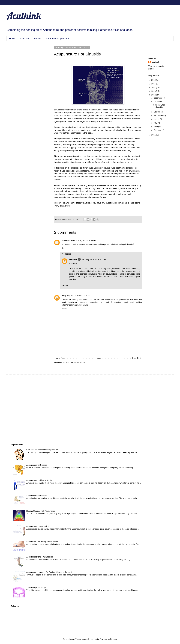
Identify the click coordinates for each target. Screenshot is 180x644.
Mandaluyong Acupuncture (77, 305)
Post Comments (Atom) (75, 363)
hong (64, 296)
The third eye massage (36, 588)
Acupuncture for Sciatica (37, 465)
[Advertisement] (27, 63)
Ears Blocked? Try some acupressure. (42, 450)
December (158, 98)
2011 (154, 135)
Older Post (136, 358)
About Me (24, 39)
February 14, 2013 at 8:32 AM (94, 259)
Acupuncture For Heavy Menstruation (42, 542)
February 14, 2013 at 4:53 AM (83, 241)
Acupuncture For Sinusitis (160, 106)
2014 (154, 87)
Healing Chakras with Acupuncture (41, 511)
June (156, 126)
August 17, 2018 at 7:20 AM (79, 296)
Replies (68, 254)
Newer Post (60, 358)
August (157, 119)
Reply (64, 248)
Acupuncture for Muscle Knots (39, 480)
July (156, 123)
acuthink (67, 219)
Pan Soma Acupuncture (57, 39)
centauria (95, 639)
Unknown (66, 241)
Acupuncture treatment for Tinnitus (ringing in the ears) (49, 572)
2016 (154, 84)
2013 (154, 91)
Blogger (114, 639)
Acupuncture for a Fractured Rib (40, 557)
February (158, 130)
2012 (154, 95)
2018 (154, 80)
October (157, 112)
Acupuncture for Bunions (37, 496)
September (159, 115)
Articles (37, 39)
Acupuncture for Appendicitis (38, 526)
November (158, 102)
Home (12, 39)
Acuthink (24, 16)
